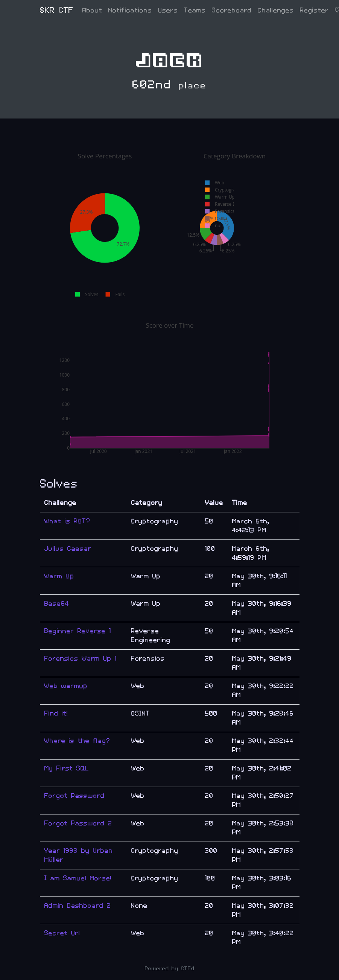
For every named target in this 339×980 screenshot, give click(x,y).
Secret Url (62, 933)
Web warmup (66, 686)
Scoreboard (232, 10)
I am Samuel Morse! (78, 878)
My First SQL (67, 768)
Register (314, 10)
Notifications (130, 10)
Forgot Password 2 (78, 823)
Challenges (276, 10)
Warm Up (59, 576)
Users (168, 10)
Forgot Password (74, 796)
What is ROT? (67, 521)
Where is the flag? (77, 741)
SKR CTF (57, 10)
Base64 (57, 604)
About (92, 10)
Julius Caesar (68, 549)
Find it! (56, 713)
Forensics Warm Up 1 (81, 659)
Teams (195, 10)
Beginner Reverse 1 (78, 631)
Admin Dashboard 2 (78, 906)
